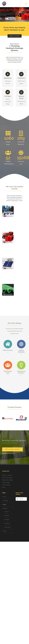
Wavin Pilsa (8, 527)
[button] (3, 418)
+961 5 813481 (9, 478)
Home (5, 505)
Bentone (7, 516)
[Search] (17, 499)
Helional (7, 519)
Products (5, 509)
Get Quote (6, 501)
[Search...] (21, 499)
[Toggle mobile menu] (26, 4)
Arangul (7, 512)
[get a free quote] (12, 449)
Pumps (5, 531)
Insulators (7, 523)
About (4, 497)
